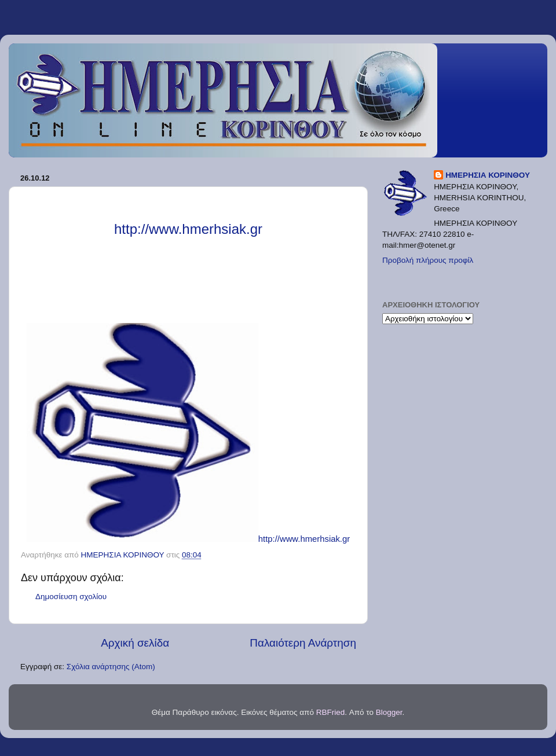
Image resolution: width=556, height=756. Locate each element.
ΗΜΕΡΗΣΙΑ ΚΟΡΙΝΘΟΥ (488, 175)
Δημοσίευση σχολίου (71, 597)
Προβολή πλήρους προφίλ (428, 260)
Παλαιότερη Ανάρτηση (303, 643)
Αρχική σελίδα (135, 643)
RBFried (331, 712)
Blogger (389, 712)
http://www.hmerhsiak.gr (304, 539)
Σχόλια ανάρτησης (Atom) (111, 667)
